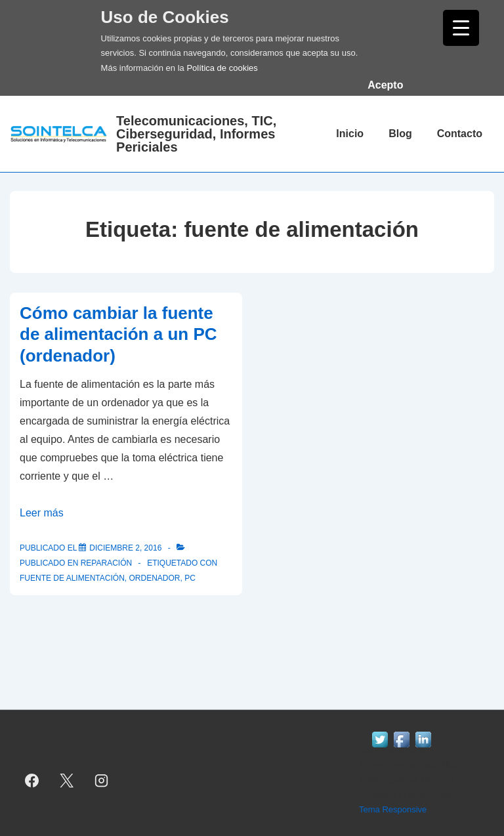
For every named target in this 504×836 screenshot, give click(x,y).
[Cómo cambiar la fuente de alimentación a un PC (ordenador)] (125, 548)
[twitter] (67, 780)
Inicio (350, 134)
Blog (400, 134)
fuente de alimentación (72, 578)
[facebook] (32, 780)
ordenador (154, 578)
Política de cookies (222, 68)
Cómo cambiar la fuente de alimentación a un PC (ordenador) (118, 334)
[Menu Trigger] (461, 28)
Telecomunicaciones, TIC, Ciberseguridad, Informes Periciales (196, 134)
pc (190, 578)
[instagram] (102, 780)
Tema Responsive (393, 809)
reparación (106, 563)
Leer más (42, 513)
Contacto (460, 134)
